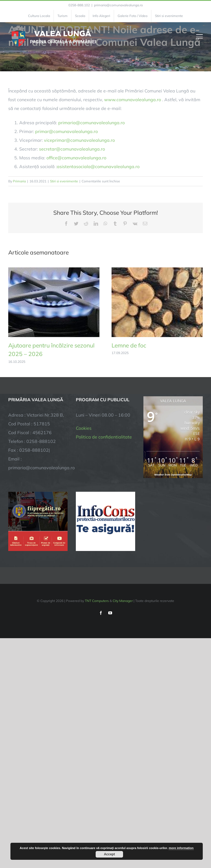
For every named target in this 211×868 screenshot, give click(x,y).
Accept (109, 854)
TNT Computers (97, 601)
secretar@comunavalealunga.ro (72, 149)
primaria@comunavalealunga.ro (118, 5)
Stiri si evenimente (64, 181)
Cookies (84, 428)
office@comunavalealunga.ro (76, 158)
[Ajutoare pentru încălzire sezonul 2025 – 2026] (54, 270)
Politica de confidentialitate (104, 437)
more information (181, 848)
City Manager (123, 601)
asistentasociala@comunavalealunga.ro (98, 166)
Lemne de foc (129, 345)
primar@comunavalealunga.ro (66, 131)
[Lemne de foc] (157, 270)
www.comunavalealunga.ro (133, 100)
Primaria (19, 181)
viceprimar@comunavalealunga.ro (79, 140)
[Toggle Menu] (200, 36)
